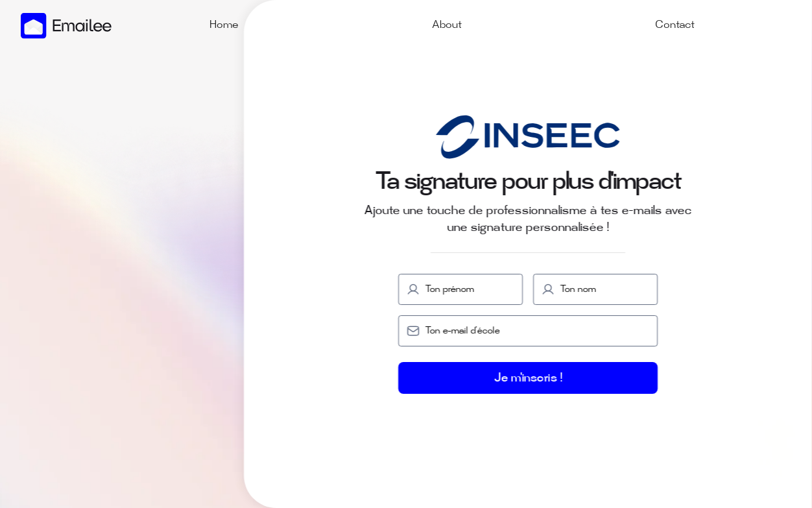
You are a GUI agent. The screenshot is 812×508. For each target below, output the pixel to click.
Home (224, 26)
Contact (675, 26)
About (447, 26)
